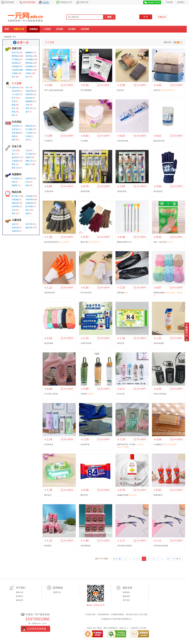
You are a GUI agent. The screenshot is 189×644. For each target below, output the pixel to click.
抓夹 (14, 213)
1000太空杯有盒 (160, 394)
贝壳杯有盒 (49, 444)
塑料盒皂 (48, 495)
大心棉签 (84, 141)
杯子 (14, 98)
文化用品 (17, 122)
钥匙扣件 (15, 157)
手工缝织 (29, 154)
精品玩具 (29, 228)
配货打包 (57, 592)
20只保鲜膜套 (86, 90)
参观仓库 (20, 600)
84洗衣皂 (121, 343)
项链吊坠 (15, 203)
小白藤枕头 (165, 444)
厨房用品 (29, 56)
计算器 (28, 136)
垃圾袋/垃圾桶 (17, 70)
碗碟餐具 (29, 53)
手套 (27, 105)
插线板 (14, 185)
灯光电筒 (15, 178)
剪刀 (14, 154)
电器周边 (29, 178)
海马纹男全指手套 (57, 242)
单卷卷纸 (48, 546)
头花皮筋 (29, 196)
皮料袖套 (122, 293)
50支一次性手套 (163, 242)
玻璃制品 (29, 70)
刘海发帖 (15, 200)
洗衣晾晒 (29, 59)
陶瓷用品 (29, 63)
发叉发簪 (29, 206)
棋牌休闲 (29, 126)
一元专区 (47, 29)
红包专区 (15, 126)
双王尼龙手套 (86, 293)
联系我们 (181, 2)
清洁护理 (15, 91)
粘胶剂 (28, 157)
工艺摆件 (29, 133)
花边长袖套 (49, 343)
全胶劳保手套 (50, 293)
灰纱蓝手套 (85, 444)
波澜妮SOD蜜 (127, 495)
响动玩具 (15, 228)
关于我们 (21, 588)
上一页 (118, 559)
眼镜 (14, 105)
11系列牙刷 (49, 191)
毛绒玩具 (15, 231)
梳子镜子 (15, 196)
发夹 (27, 210)
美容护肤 (29, 94)
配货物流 (58, 588)
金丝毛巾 (164, 90)
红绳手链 (15, 206)
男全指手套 (158, 191)
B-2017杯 (121, 394)
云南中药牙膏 (86, 343)
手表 (14, 101)
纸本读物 (15, 133)
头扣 (14, 210)
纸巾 (14, 115)
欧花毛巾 (121, 90)
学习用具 (29, 129)
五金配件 (15, 161)
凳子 (27, 77)
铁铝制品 (15, 63)
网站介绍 (20, 592)
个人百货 (17, 83)
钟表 (14, 182)
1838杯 (87, 394)
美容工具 (29, 108)
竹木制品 (15, 59)
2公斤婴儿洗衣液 (51, 394)
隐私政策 (126, 596)
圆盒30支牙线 (159, 141)
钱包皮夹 (29, 98)
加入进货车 (67, 85)
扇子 (27, 112)
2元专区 (59, 29)
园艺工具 (15, 168)
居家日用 (17, 48)
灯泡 (27, 182)
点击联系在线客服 (36, 629)
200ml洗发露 (159, 343)
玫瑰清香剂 (158, 495)
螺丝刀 (28, 164)
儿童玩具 (17, 220)
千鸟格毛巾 (49, 141)
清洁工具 (15, 53)
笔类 (14, 140)
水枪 (14, 224)
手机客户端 (84, 2)
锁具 (14, 164)
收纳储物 (29, 66)
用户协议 (126, 600)
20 (168, 559)
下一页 (176, 559)
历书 (27, 140)
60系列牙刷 (85, 191)
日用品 (28, 73)
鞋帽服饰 (29, 101)
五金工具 (17, 146)
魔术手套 (91, 242)
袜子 (14, 108)
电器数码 (17, 174)
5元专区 (72, 29)
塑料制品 (15, 56)
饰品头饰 (17, 192)
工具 (14, 150)
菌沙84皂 (84, 495)
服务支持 (127, 588)
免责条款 (126, 592)
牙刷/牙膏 (29, 91)
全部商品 (33, 29)
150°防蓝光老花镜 (124, 546)
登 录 (146, 17)
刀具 (27, 150)
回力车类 (29, 224)
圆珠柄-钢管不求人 (125, 242)
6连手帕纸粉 (86, 546)
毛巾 (27, 88)
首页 (7, 29)
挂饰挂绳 (29, 203)
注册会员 (162, 17)
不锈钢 (14, 73)
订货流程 (169, 2)
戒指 (27, 213)
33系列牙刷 (122, 191)
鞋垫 (14, 112)
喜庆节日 (15, 129)
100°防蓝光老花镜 (161, 546)
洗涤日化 (15, 88)
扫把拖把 (15, 66)
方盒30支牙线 (123, 141)
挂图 (14, 136)
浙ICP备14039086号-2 (123, 619)
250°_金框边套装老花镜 (54, 90)
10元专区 (85, 29)
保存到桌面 (9, 2)
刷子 (14, 77)
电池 (27, 185)
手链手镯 (29, 200)
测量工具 (29, 161)
